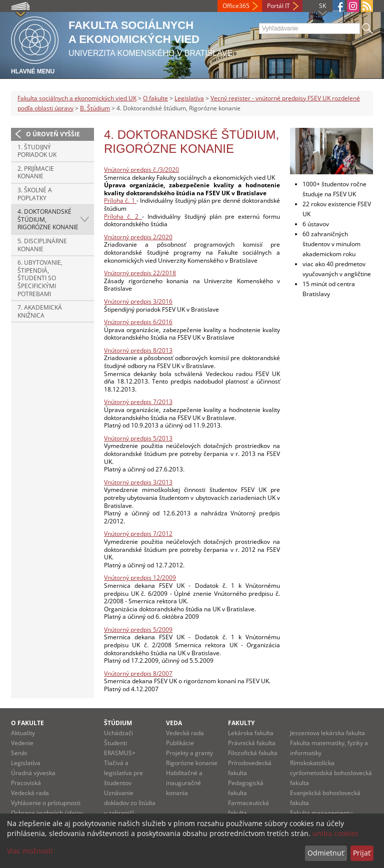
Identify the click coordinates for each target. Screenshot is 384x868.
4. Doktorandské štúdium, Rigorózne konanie (48, 219)
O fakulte (155, 98)
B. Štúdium (95, 108)
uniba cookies (335, 833)
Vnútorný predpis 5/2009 (138, 630)
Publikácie (180, 743)
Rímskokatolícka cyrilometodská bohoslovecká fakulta (331, 773)
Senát (19, 753)
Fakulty (241, 723)
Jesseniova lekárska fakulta (327, 733)
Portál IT (278, 6)
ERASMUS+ (120, 753)
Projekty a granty (189, 753)
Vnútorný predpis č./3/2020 (141, 170)
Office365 (236, 6)
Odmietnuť (326, 853)
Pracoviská (26, 783)
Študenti (115, 743)
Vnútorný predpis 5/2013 (138, 438)
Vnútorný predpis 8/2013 (138, 350)
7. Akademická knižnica (40, 311)
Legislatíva (189, 98)
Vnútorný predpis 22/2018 (140, 273)
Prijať (362, 853)
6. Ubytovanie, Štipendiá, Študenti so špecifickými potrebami (40, 278)
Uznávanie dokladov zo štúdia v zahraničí (130, 803)
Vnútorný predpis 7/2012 (138, 534)
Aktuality (23, 733)
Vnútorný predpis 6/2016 (138, 322)
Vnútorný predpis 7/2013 (138, 402)
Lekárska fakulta (251, 733)
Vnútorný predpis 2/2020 (138, 237)
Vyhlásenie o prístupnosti (46, 803)
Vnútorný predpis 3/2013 (138, 482)
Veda (174, 723)
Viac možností (30, 851)
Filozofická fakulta (253, 753)
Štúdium (118, 723)
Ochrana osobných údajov (47, 813)
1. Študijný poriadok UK (37, 151)
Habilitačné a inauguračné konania (184, 783)
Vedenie (22, 743)
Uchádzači (118, 733)
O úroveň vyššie (53, 134)
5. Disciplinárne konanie (42, 245)
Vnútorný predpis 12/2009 (140, 578)
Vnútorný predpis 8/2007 (138, 673)
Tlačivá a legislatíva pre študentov (123, 773)
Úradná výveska (33, 773)
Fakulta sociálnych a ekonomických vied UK (77, 98)
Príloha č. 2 (123, 217)
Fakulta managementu (321, 813)
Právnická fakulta (252, 743)
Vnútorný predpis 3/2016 (138, 301)
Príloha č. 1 (120, 201)
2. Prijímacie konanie (36, 173)
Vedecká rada (30, 793)
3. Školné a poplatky (35, 194)
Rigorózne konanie (192, 763)
